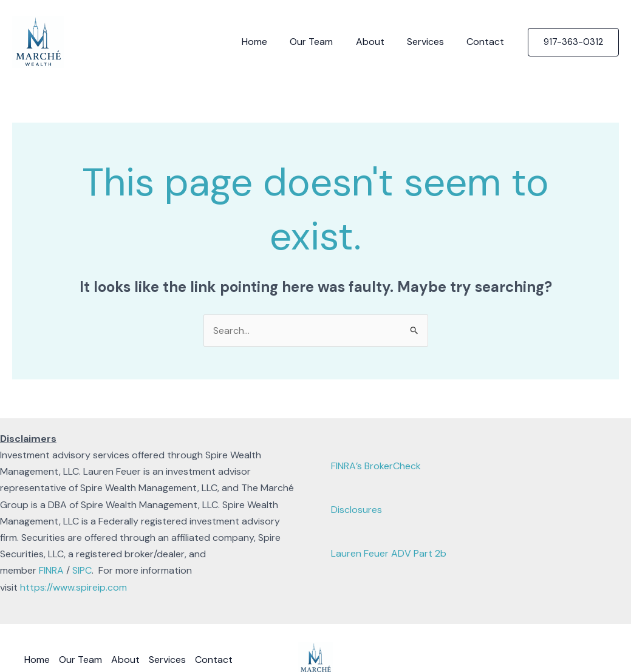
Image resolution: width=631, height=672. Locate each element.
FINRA (51, 570)
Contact (487, 42)
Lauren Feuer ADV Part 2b (389, 553)
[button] (573, 42)
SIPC (82, 570)
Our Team (323, 42)
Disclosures (356, 510)
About (378, 42)
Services (430, 42)
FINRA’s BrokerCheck (376, 466)
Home (269, 42)
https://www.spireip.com (73, 587)
